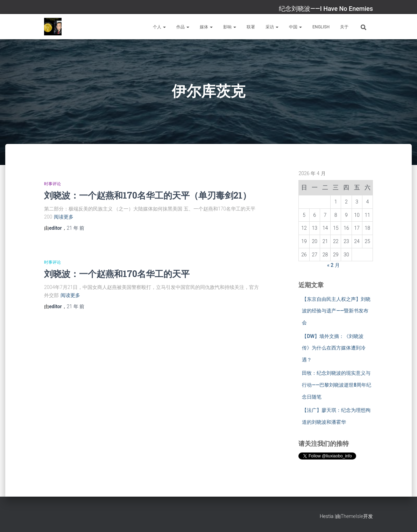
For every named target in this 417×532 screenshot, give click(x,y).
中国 (295, 27)
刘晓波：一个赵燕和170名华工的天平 (117, 274)
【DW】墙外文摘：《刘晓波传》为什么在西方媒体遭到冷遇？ (334, 348)
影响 (230, 27)
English (321, 27)
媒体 (206, 27)
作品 (183, 27)
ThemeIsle (352, 516)
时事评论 (52, 184)
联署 (251, 27)
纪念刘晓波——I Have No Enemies (326, 9)
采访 (272, 27)
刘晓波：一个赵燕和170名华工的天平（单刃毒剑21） (148, 195)
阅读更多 (64, 217)
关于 (344, 27)
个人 (159, 27)
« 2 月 (333, 265)
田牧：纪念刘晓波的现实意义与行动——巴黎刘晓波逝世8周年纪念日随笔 (337, 385)
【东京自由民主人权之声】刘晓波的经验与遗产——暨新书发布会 (336, 311)
